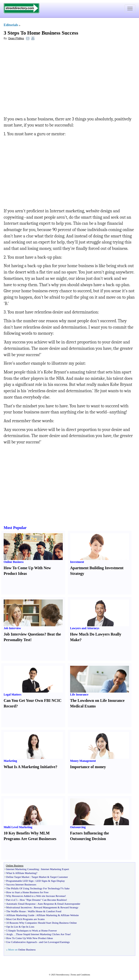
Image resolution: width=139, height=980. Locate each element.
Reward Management (45, 907)
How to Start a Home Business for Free (27, 892)
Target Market (39, 877)
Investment (77, 562)
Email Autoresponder (69, 904)
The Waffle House (16, 911)
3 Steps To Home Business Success (41, 33)
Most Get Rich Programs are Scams (25, 919)
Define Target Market (18, 877)
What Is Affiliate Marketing (21, 873)
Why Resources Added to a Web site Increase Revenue (36, 896)
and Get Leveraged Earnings (54, 942)
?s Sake (65, 888)
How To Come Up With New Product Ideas (29, 938)
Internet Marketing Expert (55, 869)
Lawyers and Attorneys (85, 628)
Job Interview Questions (24, 634)
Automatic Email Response (21, 904)
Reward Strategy (69, 907)
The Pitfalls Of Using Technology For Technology (33, 888)
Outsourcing (78, 827)
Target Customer (59, 877)
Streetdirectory (63, 975)
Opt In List (12, 927)
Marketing (10, 761)
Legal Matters (12, 695)
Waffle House (35, 911)
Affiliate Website (70, 915)
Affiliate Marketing (47, 915)
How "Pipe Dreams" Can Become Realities (43, 900)
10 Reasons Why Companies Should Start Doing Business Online (41, 923)
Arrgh (9, 934)
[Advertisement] (43, 79)
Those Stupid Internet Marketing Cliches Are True (43, 934)
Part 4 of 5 (12, 900)
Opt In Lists (28, 927)
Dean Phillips (16, 38)
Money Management (83, 761)
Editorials (11, 25)
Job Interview (12, 628)
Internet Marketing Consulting (22, 869)
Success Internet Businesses (21, 884)
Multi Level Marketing (18, 827)
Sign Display (58, 881)
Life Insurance (79, 695)
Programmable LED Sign (20, 881)
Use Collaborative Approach (21, 942)
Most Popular (15, 528)
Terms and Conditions (80, 975)
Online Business (14, 562)
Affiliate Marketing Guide (20, 915)
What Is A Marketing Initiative (30, 767)
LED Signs (42, 881)
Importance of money (88, 767)
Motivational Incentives (19, 907)
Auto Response (46, 904)
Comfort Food (54, 911)
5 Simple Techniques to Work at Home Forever (31, 931)
